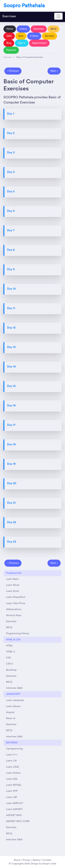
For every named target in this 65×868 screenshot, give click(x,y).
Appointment (39, 43)
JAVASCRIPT (13, 694)
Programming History (18, 633)
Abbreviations (14, 609)
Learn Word (13, 585)
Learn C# (11, 761)
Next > (54, 71)
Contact (47, 860)
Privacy (26, 860)
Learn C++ (12, 755)
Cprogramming (14, 749)
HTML (9, 646)
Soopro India (49, 864)
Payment (11, 50)
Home (10, 29)
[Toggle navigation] (58, 16)
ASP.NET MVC (14, 815)
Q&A (9, 36)
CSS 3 (9, 664)
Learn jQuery (13, 706)
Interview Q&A (14, 688)
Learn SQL (12, 779)
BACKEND (12, 743)
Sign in (22, 43)
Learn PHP (12, 791)
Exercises (9, 16)
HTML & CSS (13, 640)
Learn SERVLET (15, 803)
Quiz (21, 36)
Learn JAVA (12, 767)
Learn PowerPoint (16, 597)
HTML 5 (10, 652)
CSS (8, 658)
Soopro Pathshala (24, 6)
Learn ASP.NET (14, 809)
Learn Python (13, 773)
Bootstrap (11, 670)
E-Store (34, 36)
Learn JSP (12, 797)
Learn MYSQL (14, 785)
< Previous (13, 71)
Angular (10, 712)
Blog (9, 43)
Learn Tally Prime (16, 603)
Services (49, 36)
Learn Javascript (15, 700)
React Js (11, 718)
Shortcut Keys (14, 615)
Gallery (36, 860)
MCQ (53, 29)
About (17, 860)
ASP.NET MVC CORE (18, 821)
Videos (23, 29)
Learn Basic (12, 579)
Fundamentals (14, 573)
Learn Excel (12, 591)
